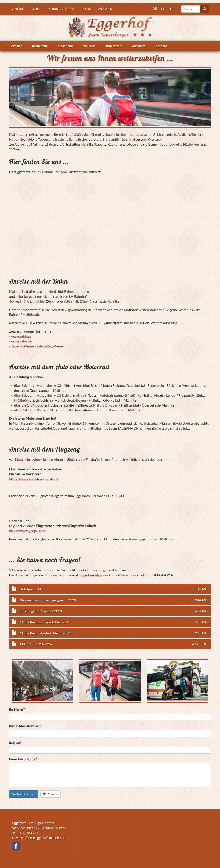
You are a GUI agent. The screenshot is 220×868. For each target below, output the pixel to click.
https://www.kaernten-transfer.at (34, 479)
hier (174, 323)
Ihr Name (16, 709)
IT (171, 8)
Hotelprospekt (30, 589)
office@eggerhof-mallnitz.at (44, 838)
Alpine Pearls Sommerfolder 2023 (44, 622)
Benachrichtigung (22, 759)
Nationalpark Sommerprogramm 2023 (48, 600)
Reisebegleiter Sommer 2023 (41, 611)
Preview (50, 794)
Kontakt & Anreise (61, 9)
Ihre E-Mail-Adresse (24, 726)
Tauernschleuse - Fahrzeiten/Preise (37, 346)
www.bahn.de (21, 341)
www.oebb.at (21, 336)
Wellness (89, 46)
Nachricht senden (24, 794)
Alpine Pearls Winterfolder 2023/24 (46, 633)
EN (163, 8)
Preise (86, 9)
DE (155, 8)
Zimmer (16, 46)
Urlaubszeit (114, 46)
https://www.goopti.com (27, 531)
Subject (15, 742)
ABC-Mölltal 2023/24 (36, 644)
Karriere (161, 46)
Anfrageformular (88, 575)
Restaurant (40, 46)
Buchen (36, 9)
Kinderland (65, 46)
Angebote (139, 46)
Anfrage (18, 9)
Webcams (105, 9)
